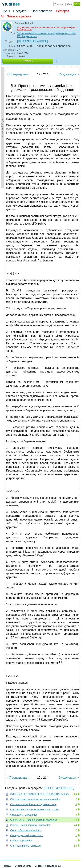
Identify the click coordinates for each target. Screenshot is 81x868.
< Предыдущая (18, 74)
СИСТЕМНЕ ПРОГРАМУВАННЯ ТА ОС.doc (35, 810)
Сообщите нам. (25, 30)
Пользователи (42, 11)
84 (75, 846)
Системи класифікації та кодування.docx (33, 804)
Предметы (21, 11)
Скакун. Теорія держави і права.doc (30, 825)
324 (75, 794)
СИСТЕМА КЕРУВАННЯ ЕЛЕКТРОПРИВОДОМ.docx (40, 794)
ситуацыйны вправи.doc (24, 815)
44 (75, 825)
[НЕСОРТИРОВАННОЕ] (33, 41)
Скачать (28, 61)
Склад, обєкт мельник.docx (25, 830)
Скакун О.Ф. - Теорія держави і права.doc (34, 820)
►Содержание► (3, 127)
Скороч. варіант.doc (21, 841)
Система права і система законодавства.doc (35, 799)
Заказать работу (19, 16)
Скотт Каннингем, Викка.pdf (26, 846)
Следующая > (69, 74)
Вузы (6, 11)
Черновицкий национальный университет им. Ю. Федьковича (46, 35)
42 (75, 820)
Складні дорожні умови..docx (27, 835)
